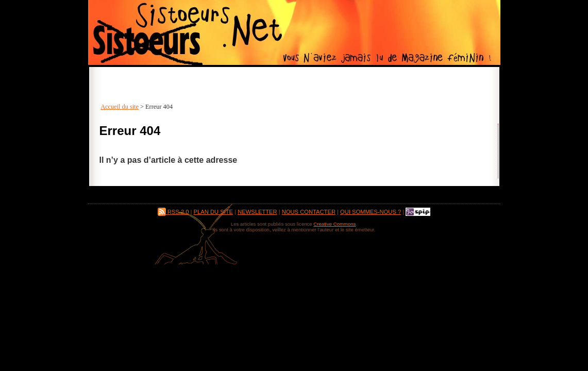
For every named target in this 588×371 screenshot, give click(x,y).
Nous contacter (309, 212)
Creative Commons (334, 224)
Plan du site (213, 212)
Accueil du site (120, 107)
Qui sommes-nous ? (371, 212)
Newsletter (257, 212)
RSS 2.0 (173, 212)
